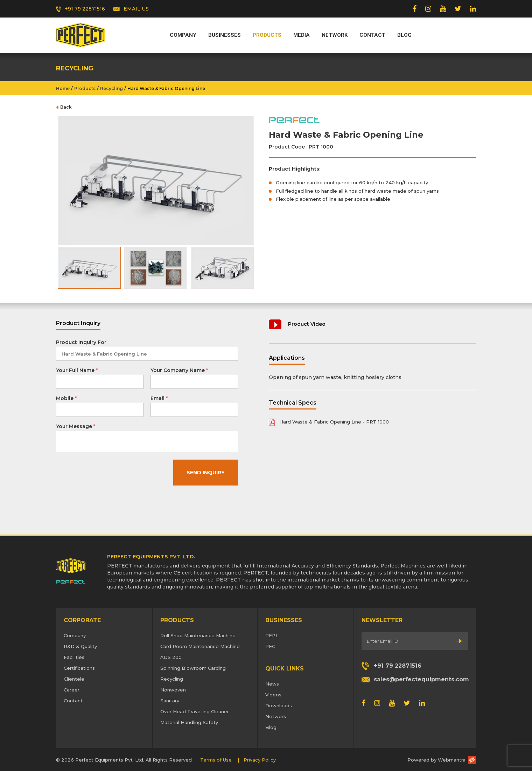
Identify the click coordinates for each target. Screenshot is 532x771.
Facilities (74, 657)
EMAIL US (136, 9)
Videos (273, 695)
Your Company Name (179, 370)
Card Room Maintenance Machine (200, 646)
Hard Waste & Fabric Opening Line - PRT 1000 (334, 422)
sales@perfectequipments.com (421, 679)
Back (66, 107)
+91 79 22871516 (85, 9)
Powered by (436, 760)
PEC (270, 646)
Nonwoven (173, 690)
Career (72, 690)
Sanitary (170, 701)
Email (159, 398)
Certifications (79, 668)
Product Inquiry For (81, 342)
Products (267, 35)
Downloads (279, 705)
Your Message (76, 426)
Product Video (307, 324)
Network (335, 35)
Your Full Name (77, 370)
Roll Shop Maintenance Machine (198, 635)
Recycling (111, 88)
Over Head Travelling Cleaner (195, 711)
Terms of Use (216, 760)
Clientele (74, 679)
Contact (372, 35)
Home (63, 88)
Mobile (66, 398)
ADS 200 (171, 657)
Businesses (225, 35)
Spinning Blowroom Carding (193, 668)
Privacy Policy (260, 760)
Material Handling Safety (189, 722)
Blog (404, 35)
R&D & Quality (80, 646)
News (272, 684)
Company (183, 35)
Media (302, 35)
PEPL (272, 635)
